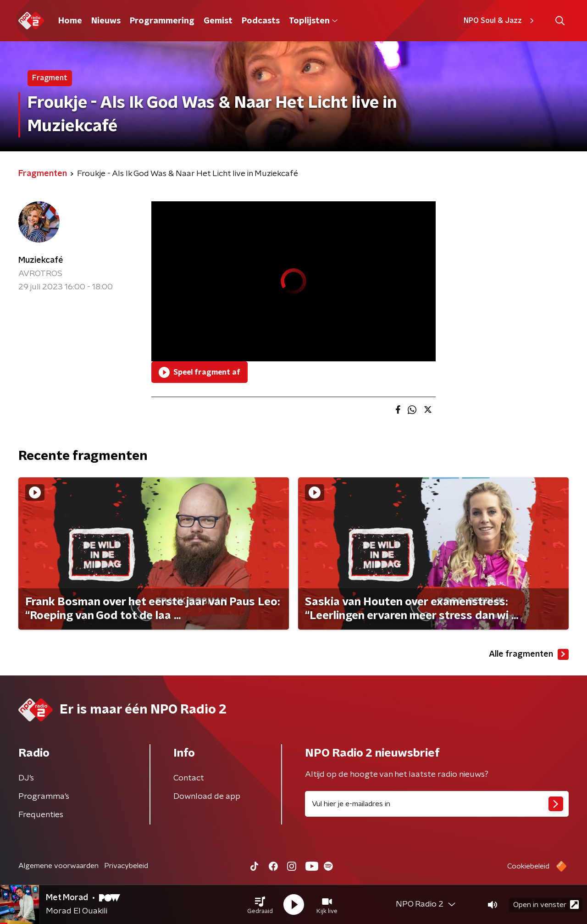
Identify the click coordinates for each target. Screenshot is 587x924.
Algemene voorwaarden (58, 866)
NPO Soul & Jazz (500, 21)
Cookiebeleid (528, 866)
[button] (260, 905)
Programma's (44, 797)
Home (70, 21)
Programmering (162, 21)
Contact (189, 778)
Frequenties (41, 815)
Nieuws (106, 21)
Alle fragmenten (529, 654)
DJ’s (26, 778)
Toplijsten (313, 21)
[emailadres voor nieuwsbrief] (437, 804)
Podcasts (261, 21)
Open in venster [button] (546, 905)
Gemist (218, 21)
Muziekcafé (41, 260)
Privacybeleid (126, 866)
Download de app (207, 797)
